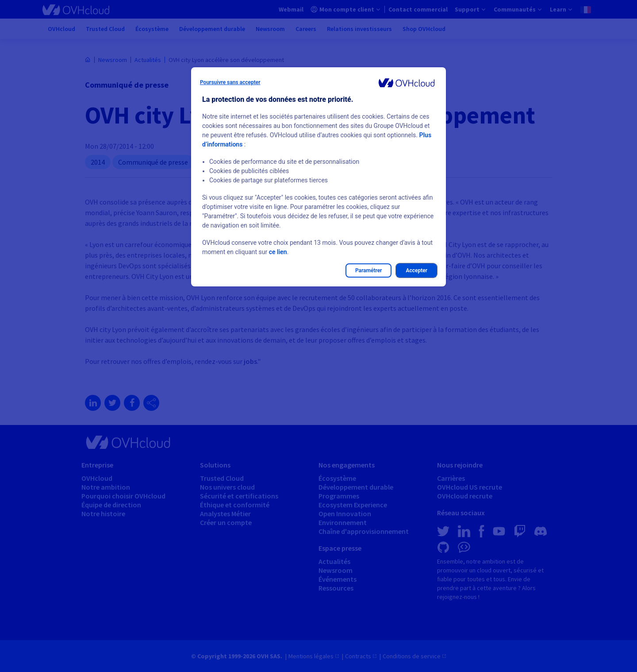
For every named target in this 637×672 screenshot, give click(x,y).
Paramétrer (369, 270)
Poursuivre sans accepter (230, 82)
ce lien (278, 252)
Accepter (416, 270)
